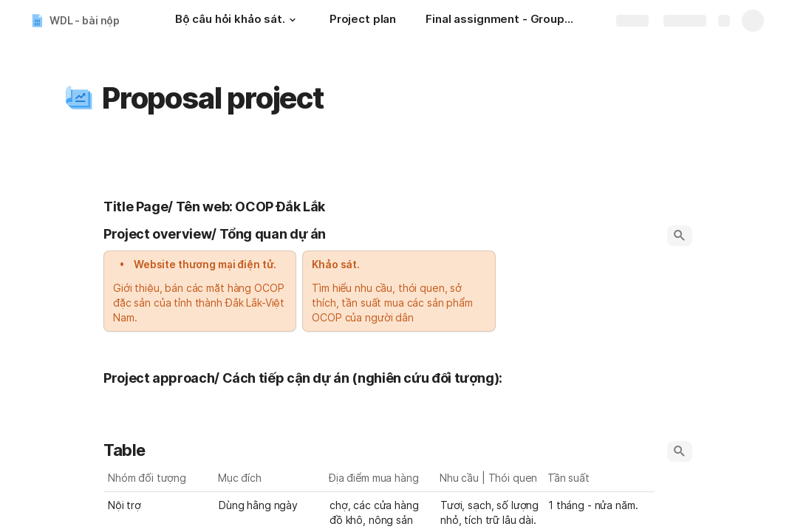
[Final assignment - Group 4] (499, 21)
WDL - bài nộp (85, 20)
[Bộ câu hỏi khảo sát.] (238, 21)
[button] (293, 20)
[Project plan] (363, 21)
